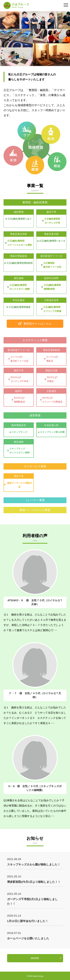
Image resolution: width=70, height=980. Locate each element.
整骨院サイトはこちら (35, 324)
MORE (35, 958)
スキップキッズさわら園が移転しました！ (34, 864)
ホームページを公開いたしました (28, 938)
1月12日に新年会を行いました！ (28, 921)
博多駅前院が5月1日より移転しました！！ (34, 882)
